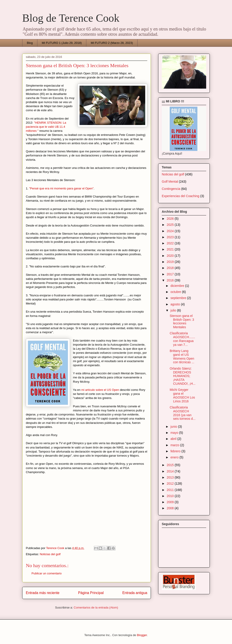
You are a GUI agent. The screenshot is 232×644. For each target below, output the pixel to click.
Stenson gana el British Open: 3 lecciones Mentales (182, 321)
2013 (171, 477)
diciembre (178, 286)
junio (174, 427)
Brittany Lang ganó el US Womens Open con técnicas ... (182, 356)
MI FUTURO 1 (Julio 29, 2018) (62, 43)
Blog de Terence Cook (71, 18)
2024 (171, 231)
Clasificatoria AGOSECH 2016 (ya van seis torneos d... (183, 413)
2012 (171, 484)
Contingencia (171, 189)
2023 (171, 237)
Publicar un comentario (47, 573)
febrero (176, 451)
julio (174, 310)
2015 (171, 465)
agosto (176, 304)
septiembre (179, 298)
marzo (175, 445)
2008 (171, 508)
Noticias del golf (50, 554)
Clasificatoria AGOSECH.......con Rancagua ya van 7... (182, 339)
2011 (171, 490)
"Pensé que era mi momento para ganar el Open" (61, 188)
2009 (171, 502)
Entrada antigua (135, 593)
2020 (171, 256)
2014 (171, 471)
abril (174, 439)
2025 (171, 225)
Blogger (142, 635)
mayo (175, 433)
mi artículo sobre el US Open (100, 390)
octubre (176, 292)
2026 (171, 219)
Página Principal (91, 593)
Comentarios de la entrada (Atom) (96, 607)
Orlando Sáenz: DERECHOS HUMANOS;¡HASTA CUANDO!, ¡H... (183, 376)
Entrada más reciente (43, 593)
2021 (171, 249)
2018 (171, 268)
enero (175, 457)
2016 (171, 280)
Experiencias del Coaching (181, 196)
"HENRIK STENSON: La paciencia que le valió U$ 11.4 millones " (46, 127)
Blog (30, 43)
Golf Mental (170, 182)
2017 (171, 274)
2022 (171, 243)
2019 (171, 262)
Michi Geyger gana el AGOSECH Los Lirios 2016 (182, 395)
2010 (171, 496)
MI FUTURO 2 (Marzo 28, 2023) (112, 43)
